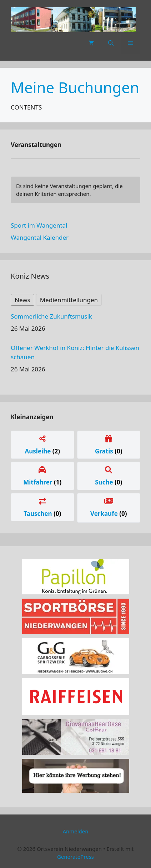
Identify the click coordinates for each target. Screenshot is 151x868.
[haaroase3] (76, 753)
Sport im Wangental (39, 225)
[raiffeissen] (76, 713)
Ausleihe (38, 451)
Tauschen (39, 514)
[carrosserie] (76, 672)
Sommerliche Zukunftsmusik (51, 316)
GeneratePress (75, 857)
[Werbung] (76, 790)
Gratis (105, 451)
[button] (111, 43)
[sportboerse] (76, 632)
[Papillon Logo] (76, 592)
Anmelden (75, 831)
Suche (105, 482)
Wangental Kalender (40, 237)
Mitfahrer (39, 482)
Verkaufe (105, 514)
